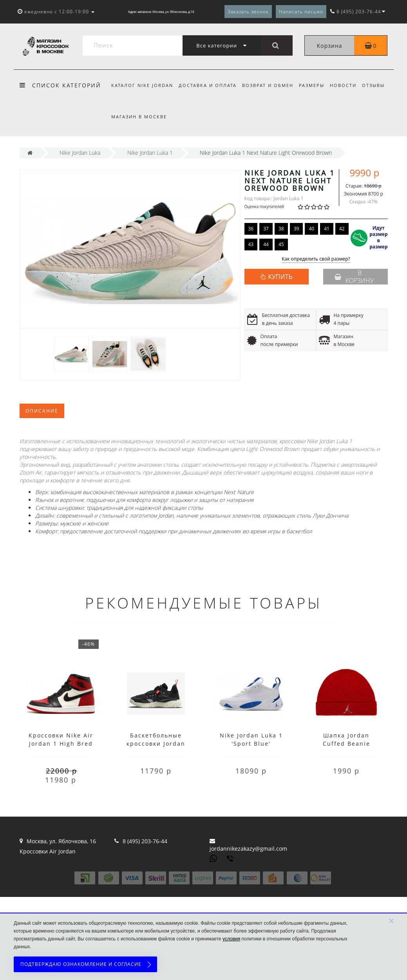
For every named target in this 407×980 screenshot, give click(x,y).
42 (342, 229)
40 (311, 229)
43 (251, 244)
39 (297, 229)
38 (281, 229)
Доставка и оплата (209, 85)
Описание (42, 411)
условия (231, 939)
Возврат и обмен (270, 85)
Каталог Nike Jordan (142, 85)
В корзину (354, 277)
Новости (348, 85)
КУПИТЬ (280, 277)
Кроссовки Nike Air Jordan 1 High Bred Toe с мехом (61, 744)
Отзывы (380, 85)
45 (281, 244)
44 (266, 244)
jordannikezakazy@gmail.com (248, 849)
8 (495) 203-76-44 (145, 841)
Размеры (315, 85)
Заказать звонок (248, 12)
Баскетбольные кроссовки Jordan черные (156, 744)
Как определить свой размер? (316, 259)
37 (266, 229)
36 (251, 229)
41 (327, 229)
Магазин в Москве (139, 117)
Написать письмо (301, 12)
